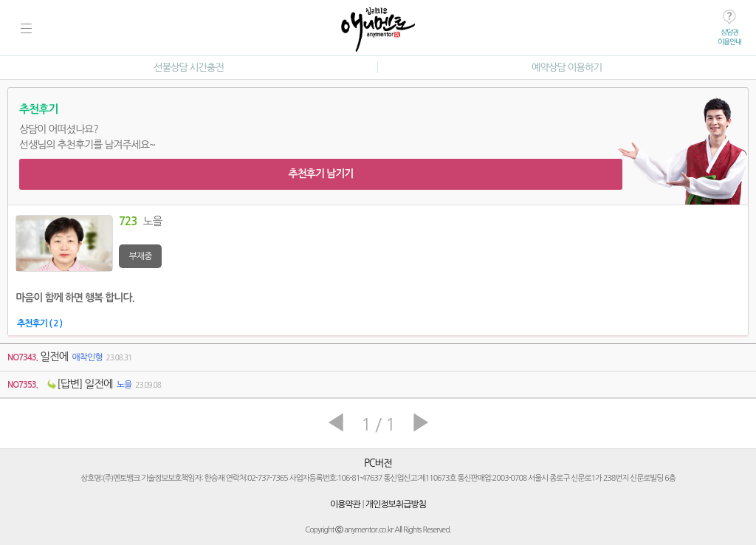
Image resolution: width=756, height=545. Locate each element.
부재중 (141, 256)
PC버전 (378, 463)
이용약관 (345, 504)
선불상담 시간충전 (189, 68)
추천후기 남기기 (320, 174)
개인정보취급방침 (396, 504)
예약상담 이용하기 (567, 68)
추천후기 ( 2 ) (39, 323)
